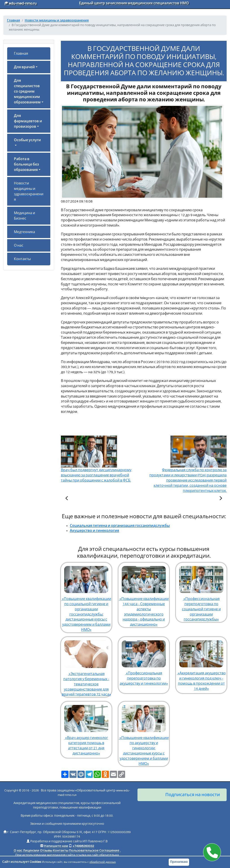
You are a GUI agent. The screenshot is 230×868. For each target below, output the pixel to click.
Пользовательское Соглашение (94, 851)
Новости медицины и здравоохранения (29, 191)
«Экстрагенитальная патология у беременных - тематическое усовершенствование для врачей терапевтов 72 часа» (86, 667)
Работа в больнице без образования (26, 164)
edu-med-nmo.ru (20, 3)
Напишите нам (56, 846)
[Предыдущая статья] (67, 499)
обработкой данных (103, 862)
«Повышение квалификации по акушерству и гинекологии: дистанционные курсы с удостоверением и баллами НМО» (144, 733)
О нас (19, 245)
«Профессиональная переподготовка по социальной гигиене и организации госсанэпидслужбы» (201, 592)
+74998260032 (83, 846)
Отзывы (46, 851)
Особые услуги (27, 140)
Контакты (22, 259)
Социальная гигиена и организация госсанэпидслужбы (120, 526)
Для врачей (24, 67)
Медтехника (24, 232)
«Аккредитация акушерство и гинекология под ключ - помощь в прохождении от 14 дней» (201, 664)
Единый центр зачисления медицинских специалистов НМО (134, 3)
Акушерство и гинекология (94, 531)
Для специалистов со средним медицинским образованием (27, 91)
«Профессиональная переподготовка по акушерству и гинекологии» (144, 661)
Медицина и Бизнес (24, 216)
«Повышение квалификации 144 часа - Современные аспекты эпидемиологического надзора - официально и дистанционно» (144, 594)
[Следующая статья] (221, 499)
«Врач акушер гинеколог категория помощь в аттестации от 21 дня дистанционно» (86, 728)
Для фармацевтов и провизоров (28, 121)
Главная (21, 54)
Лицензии (31, 851)
